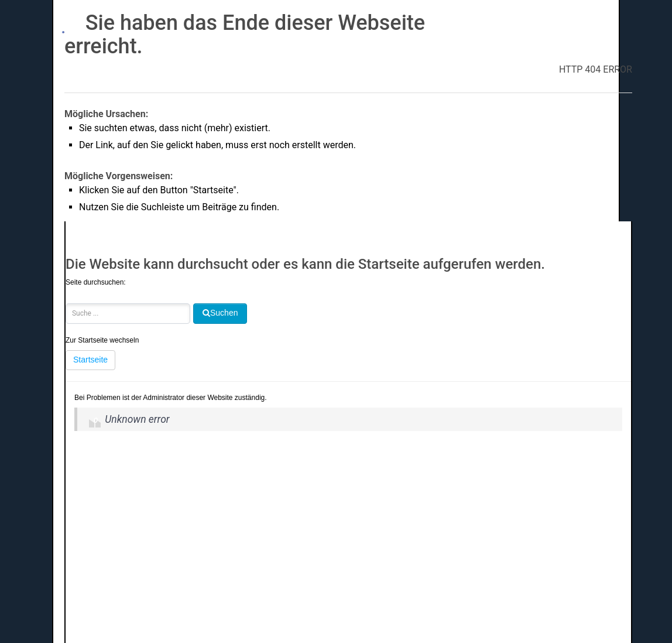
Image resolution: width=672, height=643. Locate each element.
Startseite (90, 360)
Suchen (66, 293)
